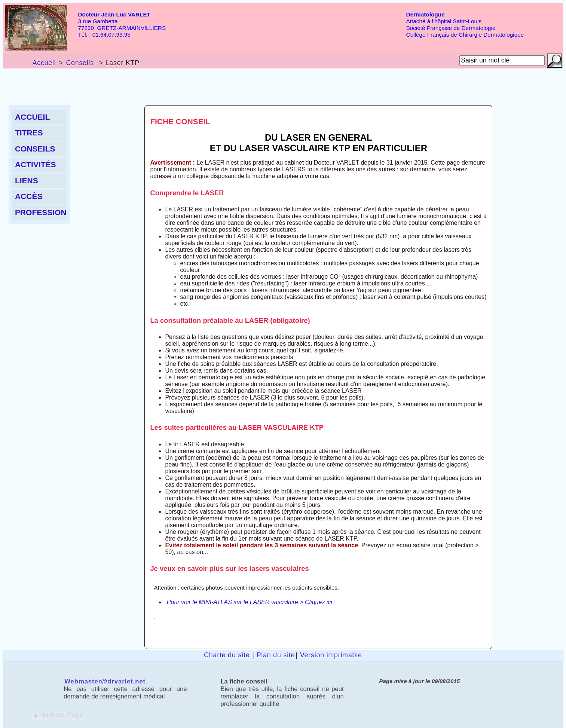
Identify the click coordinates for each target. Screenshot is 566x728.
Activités (36, 164)
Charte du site (227, 655)
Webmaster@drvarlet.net (105, 681)
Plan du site (276, 655)
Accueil (44, 63)
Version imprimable (331, 655)
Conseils (80, 63)
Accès (29, 196)
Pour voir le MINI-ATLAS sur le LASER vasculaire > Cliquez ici (250, 602)
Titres (29, 133)
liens (27, 181)
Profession (41, 212)
